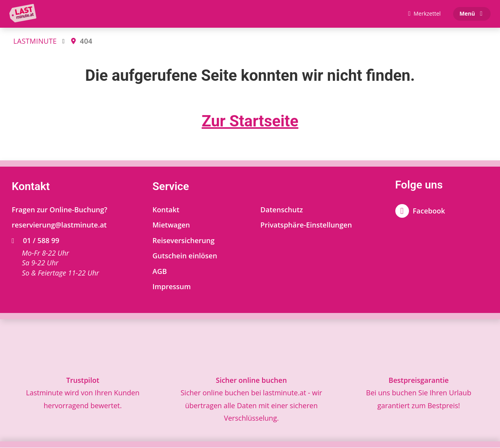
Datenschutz (282, 210)
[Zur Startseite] (25, 14)
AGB (160, 272)
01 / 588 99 (36, 241)
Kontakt (166, 210)
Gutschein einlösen (185, 256)
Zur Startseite (250, 122)
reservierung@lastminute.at (59, 225)
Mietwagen (171, 225)
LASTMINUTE (35, 41)
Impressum (171, 287)
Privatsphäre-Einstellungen (306, 225)
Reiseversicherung (183, 241)
